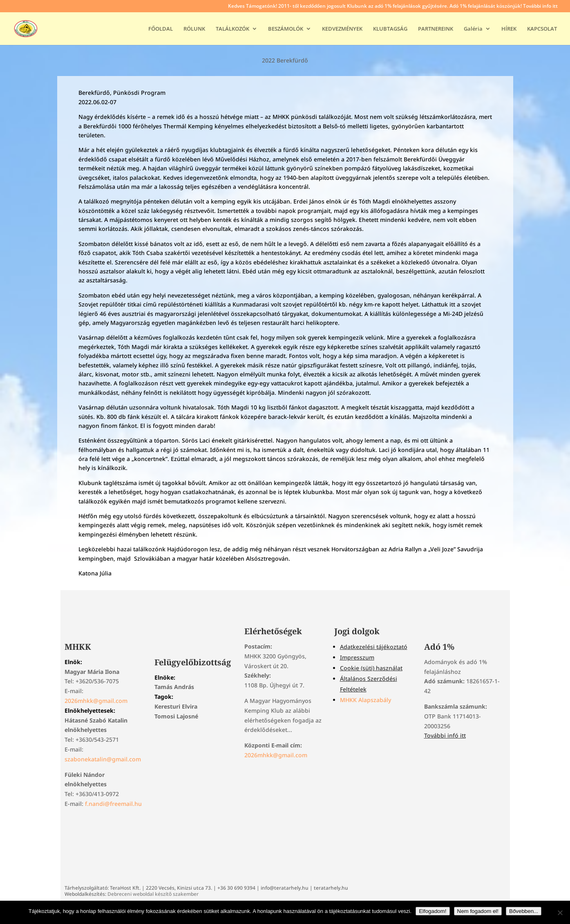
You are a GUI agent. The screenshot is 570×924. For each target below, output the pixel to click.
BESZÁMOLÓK (286, 29)
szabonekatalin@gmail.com (103, 759)
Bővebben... (524, 911)
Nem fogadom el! (478, 911)
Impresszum (357, 657)
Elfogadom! (433, 911)
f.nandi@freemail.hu (113, 804)
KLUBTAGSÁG (390, 29)
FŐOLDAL (161, 29)
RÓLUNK (194, 29)
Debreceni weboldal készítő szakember (153, 894)
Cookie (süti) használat (371, 668)
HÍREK (509, 29)
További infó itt (445, 735)
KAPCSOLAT (542, 29)
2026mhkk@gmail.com (96, 701)
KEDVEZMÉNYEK (342, 29)
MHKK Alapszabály (365, 700)
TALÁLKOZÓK (232, 29)
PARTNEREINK (436, 29)
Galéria (473, 29)
